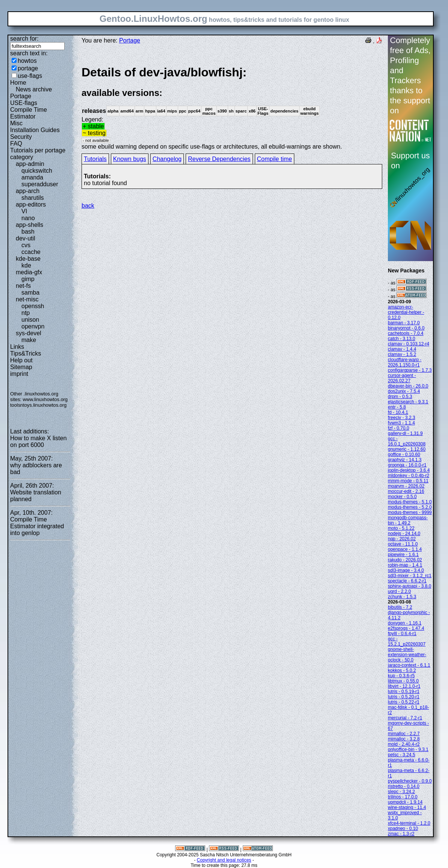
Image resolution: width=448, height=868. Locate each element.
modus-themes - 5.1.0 (410, 502)
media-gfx (29, 272)
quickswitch (37, 171)
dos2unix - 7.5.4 (404, 391)
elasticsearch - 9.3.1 (408, 402)
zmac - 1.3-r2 (401, 834)
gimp (28, 279)
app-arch (28, 191)
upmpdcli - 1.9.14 (405, 802)
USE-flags (24, 103)
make (29, 340)
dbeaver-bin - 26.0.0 (408, 386)
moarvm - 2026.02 (406, 486)
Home (18, 83)
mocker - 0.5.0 (402, 497)
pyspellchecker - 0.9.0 (410, 781)
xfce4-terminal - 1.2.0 (409, 823)
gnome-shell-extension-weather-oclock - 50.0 (407, 655)
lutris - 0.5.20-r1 (404, 697)
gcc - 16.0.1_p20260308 (407, 441)
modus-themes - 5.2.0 (410, 507)
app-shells (30, 225)
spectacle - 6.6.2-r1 (407, 581)
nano (28, 218)
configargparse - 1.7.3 (410, 370)
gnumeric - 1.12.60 (407, 449)
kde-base (28, 259)
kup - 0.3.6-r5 (401, 676)
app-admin (30, 164)
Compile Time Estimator (29, 113)
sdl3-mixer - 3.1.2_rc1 (410, 576)
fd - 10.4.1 (398, 412)
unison (30, 320)
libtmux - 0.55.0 (403, 681)
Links (17, 347)
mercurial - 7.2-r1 (405, 718)
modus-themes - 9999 (410, 512)
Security (21, 137)
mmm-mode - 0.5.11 (408, 481)
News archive (34, 89)
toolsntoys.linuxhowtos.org (38, 405)
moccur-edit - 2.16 (406, 491)
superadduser (40, 184)
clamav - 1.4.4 (402, 349)
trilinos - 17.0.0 (403, 797)
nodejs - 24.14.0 (404, 534)
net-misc (27, 299)
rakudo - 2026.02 (405, 560)
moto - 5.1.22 (401, 528)
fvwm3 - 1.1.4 (401, 423)
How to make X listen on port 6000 (38, 442)
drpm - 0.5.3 (400, 397)
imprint (19, 374)
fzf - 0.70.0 (399, 428)
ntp (26, 313)
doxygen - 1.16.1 (405, 623)
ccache (31, 252)
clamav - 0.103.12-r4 (409, 344)
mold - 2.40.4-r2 (404, 744)
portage (28, 68)
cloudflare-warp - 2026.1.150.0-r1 (405, 362)
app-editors (31, 204)
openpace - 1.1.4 (405, 549)
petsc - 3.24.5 (402, 755)
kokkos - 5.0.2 (402, 670)
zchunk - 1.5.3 (402, 597)
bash (28, 232)
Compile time (275, 159)
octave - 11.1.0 (403, 544)
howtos (27, 61)
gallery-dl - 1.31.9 (405, 433)
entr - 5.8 (397, 407)
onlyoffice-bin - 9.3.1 (408, 749)
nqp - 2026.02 (402, 539)
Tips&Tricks (26, 353)
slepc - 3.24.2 (401, 792)
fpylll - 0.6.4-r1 (402, 634)
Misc (16, 123)
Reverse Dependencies (219, 159)
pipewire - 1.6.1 (403, 555)
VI (24, 211)
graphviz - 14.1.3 (405, 460)
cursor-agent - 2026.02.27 (402, 378)
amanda (32, 177)
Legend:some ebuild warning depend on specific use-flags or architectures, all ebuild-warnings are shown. (232, 107)
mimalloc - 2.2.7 (404, 734)
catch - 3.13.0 (402, 339)
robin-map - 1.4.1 (405, 565)
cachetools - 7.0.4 (406, 333)
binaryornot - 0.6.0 (406, 328)
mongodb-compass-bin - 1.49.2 (408, 520)
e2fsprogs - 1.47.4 (406, 628)
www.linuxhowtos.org (45, 399)
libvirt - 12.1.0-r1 (404, 686)
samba (30, 293)
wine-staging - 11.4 (407, 807)
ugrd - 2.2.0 (399, 591)
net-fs (23, 286)
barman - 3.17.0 (404, 323)
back (88, 206)
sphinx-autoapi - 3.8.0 (409, 586)
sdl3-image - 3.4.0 (406, 570)
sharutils (33, 198)
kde (26, 265)
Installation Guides (35, 130)
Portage (21, 96)
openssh (33, 306)
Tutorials (95, 159)
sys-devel (29, 333)
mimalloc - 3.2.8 (404, 739)
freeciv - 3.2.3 (402, 418)
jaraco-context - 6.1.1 (409, 665)
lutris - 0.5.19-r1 (404, 692)
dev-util (26, 238)
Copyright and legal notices (224, 860)
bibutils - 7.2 (400, 607)
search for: (24, 39)
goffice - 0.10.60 (404, 455)
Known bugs (130, 159)
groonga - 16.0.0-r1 (407, 465)
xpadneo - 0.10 (403, 828)
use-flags (30, 76)
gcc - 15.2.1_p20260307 (407, 641)
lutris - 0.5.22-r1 (404, 702)
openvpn (33, 326)
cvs (26, 245)
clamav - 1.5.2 (402, 354)
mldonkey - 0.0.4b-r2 (409, 476)
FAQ (16, 144)
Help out (21, 360)
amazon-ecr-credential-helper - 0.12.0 (406, 312)
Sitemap (21, 367)
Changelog (167, 159)
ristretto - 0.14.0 (404, 786)
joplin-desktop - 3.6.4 (409, 470)
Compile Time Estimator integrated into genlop (37, 526)
